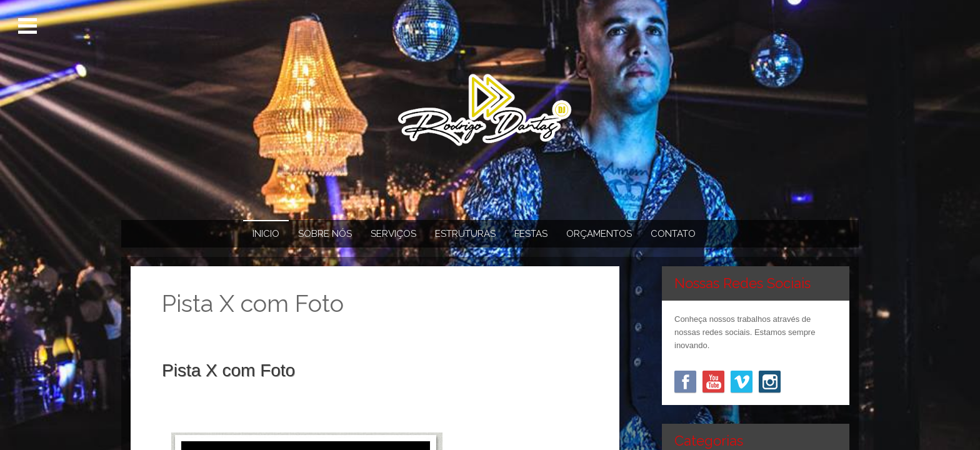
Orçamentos (599, 234)
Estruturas (465, 234)
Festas (531, 234)
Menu (30, 26)
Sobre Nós (325, 234)
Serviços (393, 234)
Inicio (266, 234)
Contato (673, 234)
